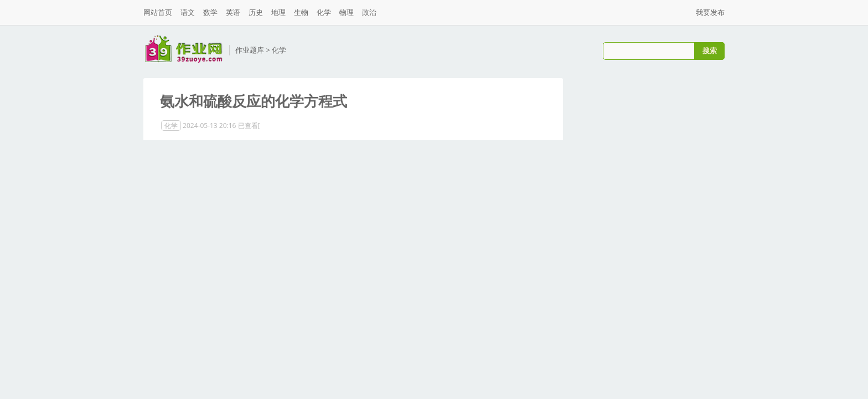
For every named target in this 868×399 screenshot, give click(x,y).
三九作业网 (184, 49)
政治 (369, 12)
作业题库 (250, 50)
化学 (324, 12)
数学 (210, 12)
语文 (188, 12)
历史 (256, 12)
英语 (233, 12)
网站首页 (158, 12)
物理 (347, 12)
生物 (301, 12)
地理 (278, 12)
